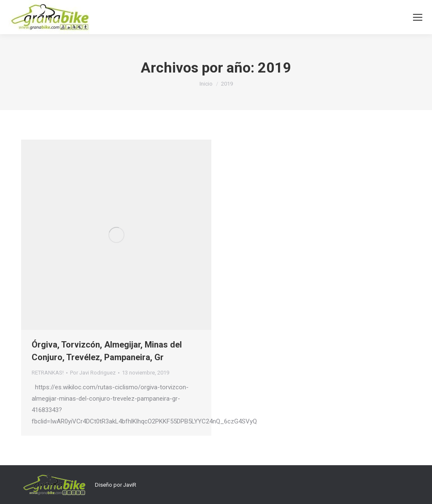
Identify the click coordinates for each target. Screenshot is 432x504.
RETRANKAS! (48, 373)
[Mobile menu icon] (418, 17)
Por (93, 373)
